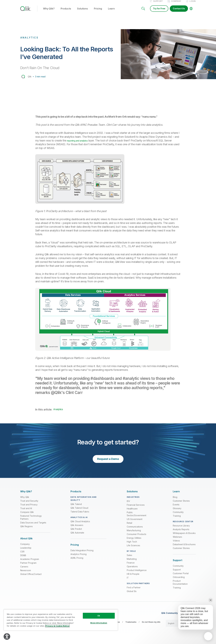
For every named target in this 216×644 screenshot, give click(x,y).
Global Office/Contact (31, 577)
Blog (175, 500)
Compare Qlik (27, 515)
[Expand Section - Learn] (176, 495)
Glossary (177, 512)
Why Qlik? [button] (49, 12)
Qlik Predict (76, 532)
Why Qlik (25, 500)
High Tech (132, 545)
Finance (131, 566)
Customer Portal (181, 577)
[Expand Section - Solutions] (132, 495)
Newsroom (26, 574)
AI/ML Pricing (77, 561)
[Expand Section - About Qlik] (26, 542)
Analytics (58, 412)
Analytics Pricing (79, 557)
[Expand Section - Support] (178, 564)
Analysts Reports (181, 533)
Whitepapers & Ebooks (184, 536)
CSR (22, 555)
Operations (132, 570)
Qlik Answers (77, 528)
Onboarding (179, 580)
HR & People (133, 577)
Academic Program (30, 562)
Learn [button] (111, 12)
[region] (61, 620)
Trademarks (131, 625)
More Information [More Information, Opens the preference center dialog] (99, 623)
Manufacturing (134, 534)
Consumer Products (136, 537)
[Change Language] (191, 12)
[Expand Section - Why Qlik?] (26, 495)
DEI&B (23, 559)
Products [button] (66, 12)
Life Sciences (133, 549)
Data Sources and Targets (33, 526)
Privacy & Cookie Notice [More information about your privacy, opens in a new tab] (57, 626)
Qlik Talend (76, 507)
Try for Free (159, 12)
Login (193, 4)
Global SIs (132, 595)
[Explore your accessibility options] (7, 636)
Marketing (132, 562)
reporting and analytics (80, 144)
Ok (99, 616)
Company (176, 4)
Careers (24, 570)
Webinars (177, 540)
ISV (128, 504)
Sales (129, 558)
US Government (135, 522)
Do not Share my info (151, 625)
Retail (129, 526)
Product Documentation (180, 586)
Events (176, 508)
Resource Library (181, 529)
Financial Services (136, 508)
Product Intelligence (137, 573)
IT (128, 581)
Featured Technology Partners (31, 521)
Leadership (26, 551)
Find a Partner (134, 591)
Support (158, 4)
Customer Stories (181, 504)
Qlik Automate (77, 536)
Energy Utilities (134, 541)
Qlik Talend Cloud (79, 511)
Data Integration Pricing (82, 554)
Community (178, 515)
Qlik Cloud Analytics (80, 525)
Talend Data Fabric (80, 515)
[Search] (143, 12)
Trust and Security (29, 504)
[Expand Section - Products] (76, 495)
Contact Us (179, 12)
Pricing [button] (98, 12)
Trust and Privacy (29, 508)
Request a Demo (108, 462)
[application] (208, 636)
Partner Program (28, 566)
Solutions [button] (82, 12)
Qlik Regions (26, 530)
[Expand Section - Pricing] (75, 548)
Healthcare (132, 512)
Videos (176, 544)
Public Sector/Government (136, 517)
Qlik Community (169, 616)
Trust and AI (26, 512)
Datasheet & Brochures (184, 548)
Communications (135, 530)
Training (177, 519)
